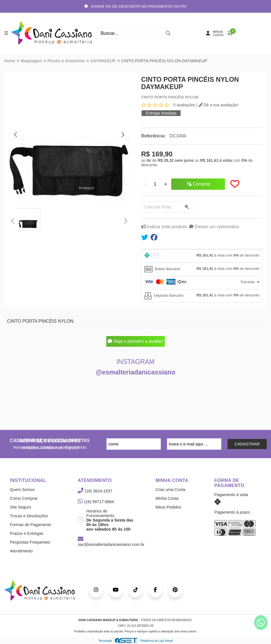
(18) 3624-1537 (95, 491)
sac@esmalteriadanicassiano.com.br (111, 542)
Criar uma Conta (170, 490)
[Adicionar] (166, 184)
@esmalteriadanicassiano (136, 372)
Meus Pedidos (168, 507)
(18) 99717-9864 (96, 502)
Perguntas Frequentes (30, 542)
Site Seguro (20, 507)
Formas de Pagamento (31, 525)
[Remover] (145, 184)
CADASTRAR (247, 444)
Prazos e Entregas (27, 533)
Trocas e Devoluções (29, 516)
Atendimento (21, 551)
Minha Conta (167, 498)
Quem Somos (22, 490)
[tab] (202, 256)
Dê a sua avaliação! (219, 105)
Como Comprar (24, 498)
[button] (16, 134)
